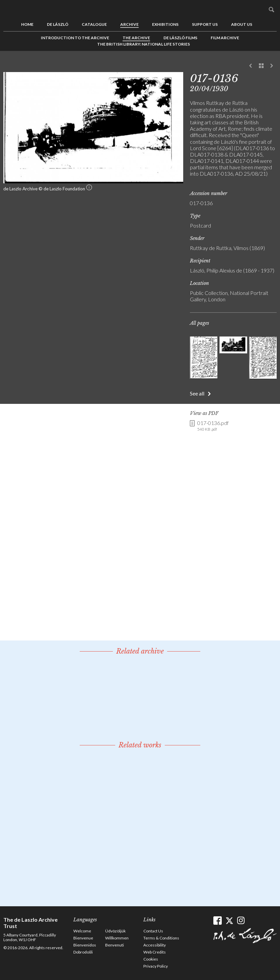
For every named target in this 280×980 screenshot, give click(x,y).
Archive (129, 24)
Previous (251, 66)
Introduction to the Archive (75, 38)
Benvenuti (115, 945)
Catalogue (94, 24)
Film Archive (225, 38)
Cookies (151, 959)
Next (272, 66)
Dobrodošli (83, 952)
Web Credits (155, 952)
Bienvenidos (85, 945)
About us (242, 24)
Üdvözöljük (115, 931)
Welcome (82, 931)
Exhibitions (165, 24)
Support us (205, 24)
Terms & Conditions (161, 938)
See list (261, 66)
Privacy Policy (156, 966)
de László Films (180, 38)
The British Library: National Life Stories (144, 44)
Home (27, 24)
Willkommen (117, 938)
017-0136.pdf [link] (213, 426)
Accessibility (155, 945)
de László (58, 24)
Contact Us (153, 931)
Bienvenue (83, 938)
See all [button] (197, 393)
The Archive (136, 38)
